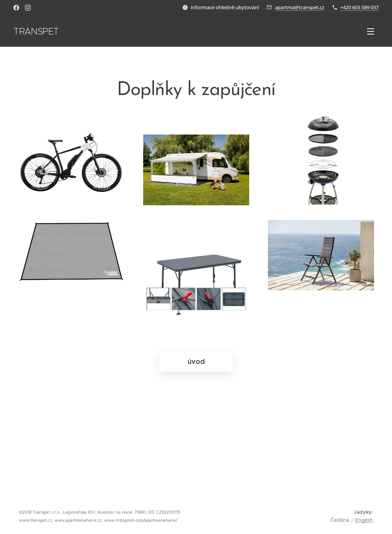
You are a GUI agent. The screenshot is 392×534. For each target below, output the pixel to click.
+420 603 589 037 (359, 7)
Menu (371, 31)
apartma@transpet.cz (300, 7)
